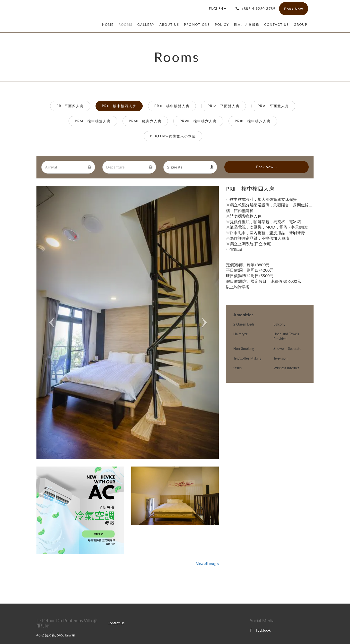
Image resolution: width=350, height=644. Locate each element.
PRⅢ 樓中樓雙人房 (172, 106)
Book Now (265, 167)
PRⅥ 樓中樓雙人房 (93, 121)
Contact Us (116, 623)
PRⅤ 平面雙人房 (273, 106)
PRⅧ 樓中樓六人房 (198, 121)
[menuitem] (109, 25)
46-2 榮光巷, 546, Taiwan (56, 635)
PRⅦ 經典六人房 (145, 121)
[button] (50, 322)
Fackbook (260, 630)
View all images (207, 564)
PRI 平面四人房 (70, 106)
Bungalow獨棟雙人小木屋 (173, 136)
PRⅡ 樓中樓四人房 (119, 106)
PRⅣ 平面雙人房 (224, 106)
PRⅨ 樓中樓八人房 (253, 121)
